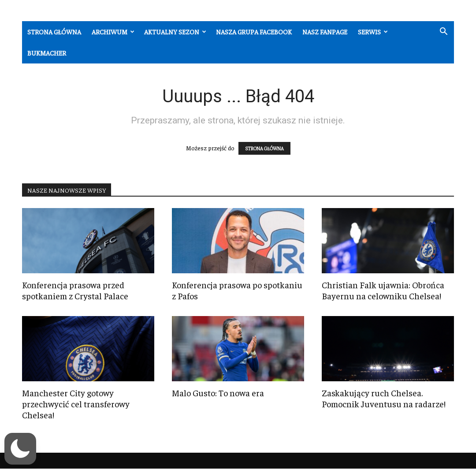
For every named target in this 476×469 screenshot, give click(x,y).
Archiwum (113, 32)
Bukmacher (47, 53)
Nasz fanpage (325, 32)
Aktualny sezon (175, 32)
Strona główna (54, 32)
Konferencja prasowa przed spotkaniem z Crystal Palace (75, 290)
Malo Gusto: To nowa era (218, 393)
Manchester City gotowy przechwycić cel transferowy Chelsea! (76, 404)
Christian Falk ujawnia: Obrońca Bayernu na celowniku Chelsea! (383, 290)
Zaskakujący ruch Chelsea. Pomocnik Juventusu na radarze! (384, 398)
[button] (443, 32)
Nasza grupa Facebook (254, 32)
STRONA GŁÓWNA (264, 148)
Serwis (373, 32)
